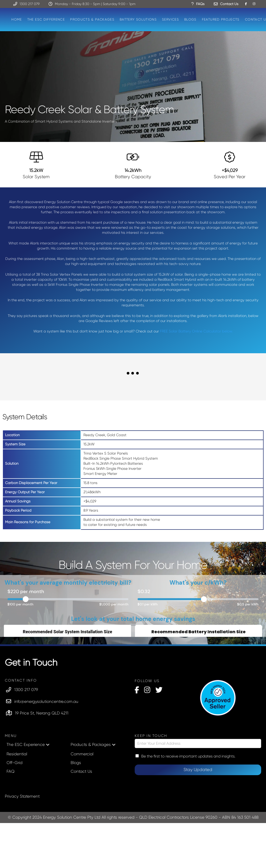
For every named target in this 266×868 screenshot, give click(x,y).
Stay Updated (198, 770)
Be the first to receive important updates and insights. (188, 756)
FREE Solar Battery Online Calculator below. (196, 331)
